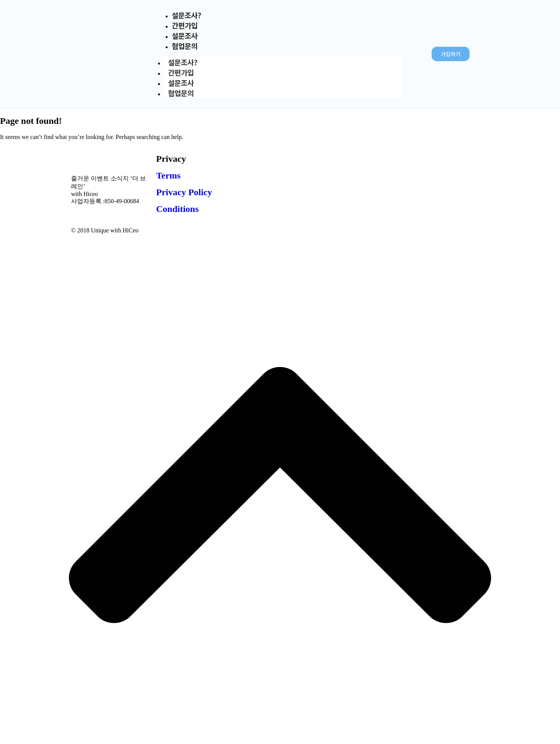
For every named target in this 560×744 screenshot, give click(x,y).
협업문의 (185, 46)
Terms (168, 175)
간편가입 (181, 72)
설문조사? (183, 62)
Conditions (177, 209)
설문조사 (181, 83)
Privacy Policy (184, 192)
